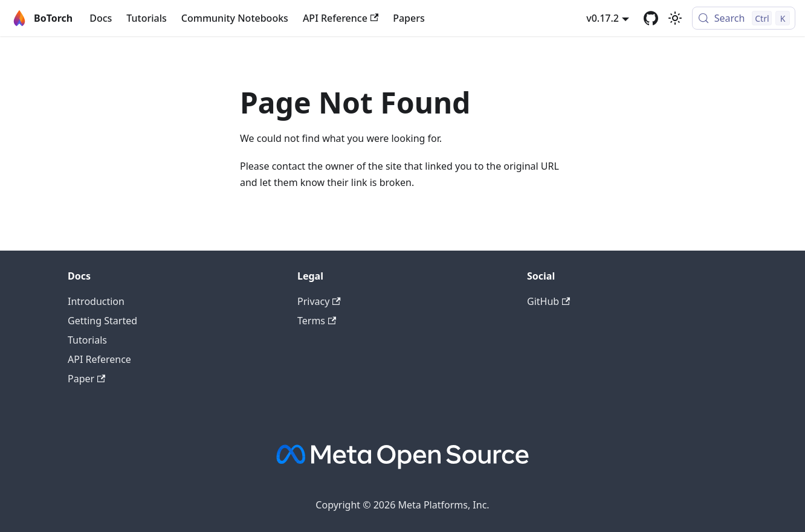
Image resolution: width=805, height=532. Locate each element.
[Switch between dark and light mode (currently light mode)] (675, 18)
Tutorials (146, 18)
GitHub (548, 301)
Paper (86, 379)
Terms (317, 321)
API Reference (341, 18)
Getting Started (102, 321)
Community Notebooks (235, 18)
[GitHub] (651, 18)
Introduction (96, 301)
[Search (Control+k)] (744, 18)
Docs (101, 18)
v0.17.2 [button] (603, 18)
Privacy (319, 301)
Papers (409, 18)
